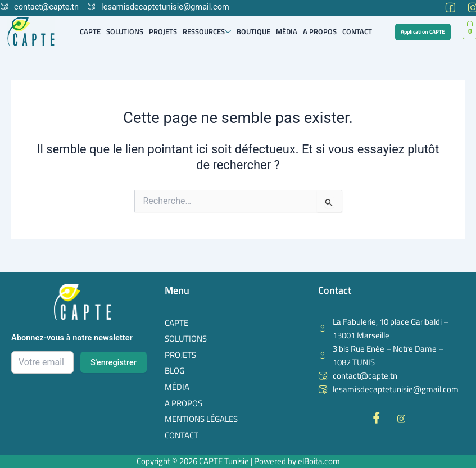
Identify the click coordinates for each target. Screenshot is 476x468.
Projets (163, 31)
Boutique (253, 31)
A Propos (320, 31)
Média (287, 31)
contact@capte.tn (39, 7)
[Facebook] (449, 6)
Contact (357, 31)
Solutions (125, 31)
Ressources (207, 31)
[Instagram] (472, 6)
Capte (90, 31)
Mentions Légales (201, 419)
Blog (174, 371)
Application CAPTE (423, 32)
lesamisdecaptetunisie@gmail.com (158, 7)
